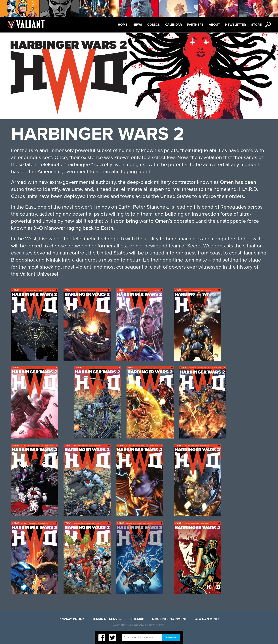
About (214, 25)
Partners (195, 25)
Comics (154, 25)
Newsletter (236, 25)
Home (123, 25)
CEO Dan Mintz (207, 619)
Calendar (173, 25)
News (137, 25)
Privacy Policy (71, 619)
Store (256, 25)
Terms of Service (107, 619)
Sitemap (137, 619)
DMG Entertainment (169, 619)
